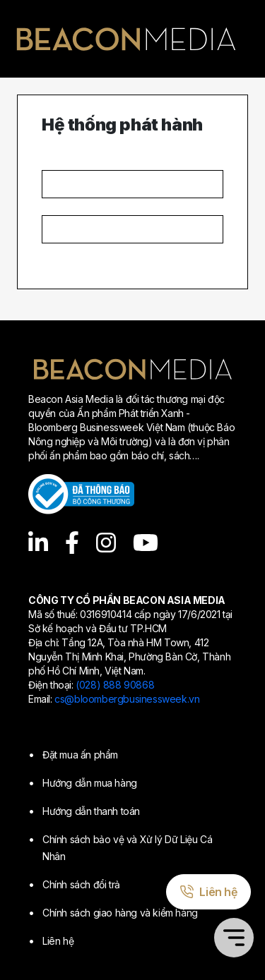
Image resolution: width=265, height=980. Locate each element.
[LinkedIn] (38, 543)
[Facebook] (72, 543)
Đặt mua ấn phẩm (80, 755)
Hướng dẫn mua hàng (90, 783)
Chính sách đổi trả (81, 884)
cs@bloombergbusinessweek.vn (127, 699)
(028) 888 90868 (115, 685)
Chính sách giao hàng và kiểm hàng (120, 913)
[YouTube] (146, 543)
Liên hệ (58, 941)
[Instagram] (106, 543)
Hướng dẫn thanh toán (91, 811)
